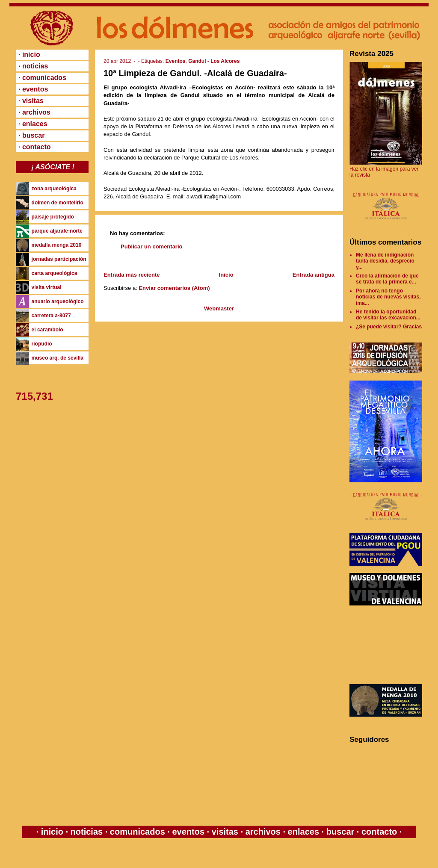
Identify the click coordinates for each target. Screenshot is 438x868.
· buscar (31, 135)
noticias (87, 832)
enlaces (302, 832)
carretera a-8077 (51, 316)
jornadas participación (59, 259)
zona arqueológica (54, 189)
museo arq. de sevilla (58, 358)
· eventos (33, 89)
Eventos (176, 61)
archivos (263, 832)
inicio (52, 832)
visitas (225, 832)
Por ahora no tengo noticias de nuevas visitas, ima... (388, 297)
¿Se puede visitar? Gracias (389, 327)
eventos (188, 832)
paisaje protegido (53, 217)
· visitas (31, 101)
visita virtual (47, 287)
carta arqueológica (55, 273)
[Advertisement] (388, 645)
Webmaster (219, 309)
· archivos (34, 112)
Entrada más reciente (132, 275)
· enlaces (33, 124)
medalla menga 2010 (57, 245)
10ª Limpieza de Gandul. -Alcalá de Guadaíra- (195, 73)
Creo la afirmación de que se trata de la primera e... (387, 279)
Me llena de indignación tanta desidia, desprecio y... (385, 261)
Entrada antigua (314, 275)
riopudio (42, 344)
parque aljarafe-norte (57, 231)
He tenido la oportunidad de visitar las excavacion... (388, 315)
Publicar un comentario (151, 247)
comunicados (137, 832)
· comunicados (42, 78)
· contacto (35, 147)
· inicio (29, 55)
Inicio (226, 275)
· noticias (33, 66)
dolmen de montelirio (58, 203)
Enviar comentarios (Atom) (174, 288)
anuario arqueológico (58, 301)
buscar (340, 832)
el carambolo (47, 330)
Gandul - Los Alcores (214, 61)
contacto (378, 832)
